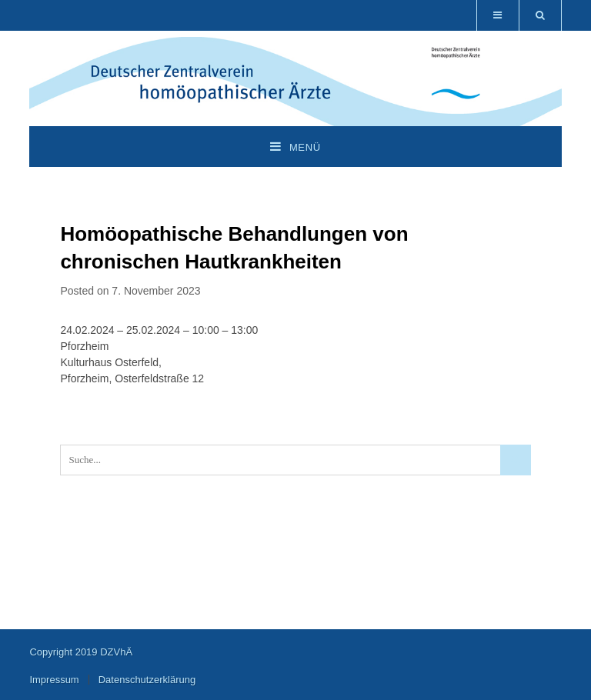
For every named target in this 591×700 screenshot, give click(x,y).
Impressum (54, 680)
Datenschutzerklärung (147, 680)
